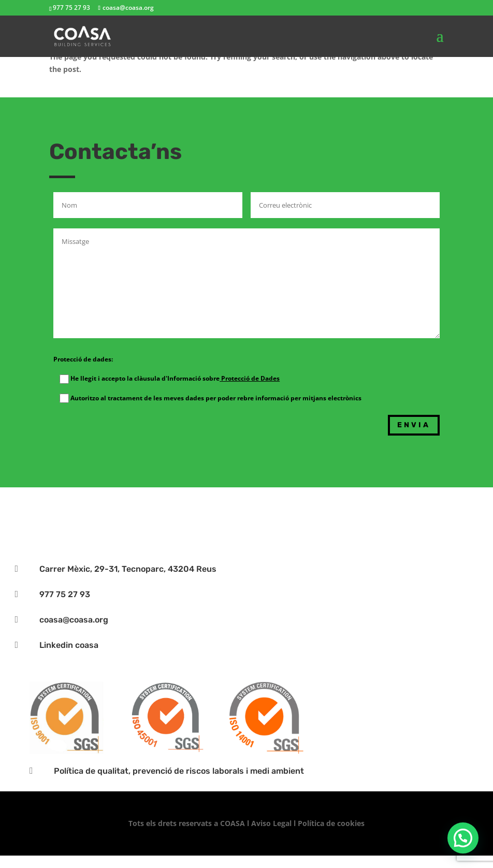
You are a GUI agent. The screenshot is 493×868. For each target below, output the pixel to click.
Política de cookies (331, 823)
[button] (463, 838)
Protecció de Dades (250, 378)
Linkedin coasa (69, 645)
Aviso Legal (271, 823)
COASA (234, 823)
